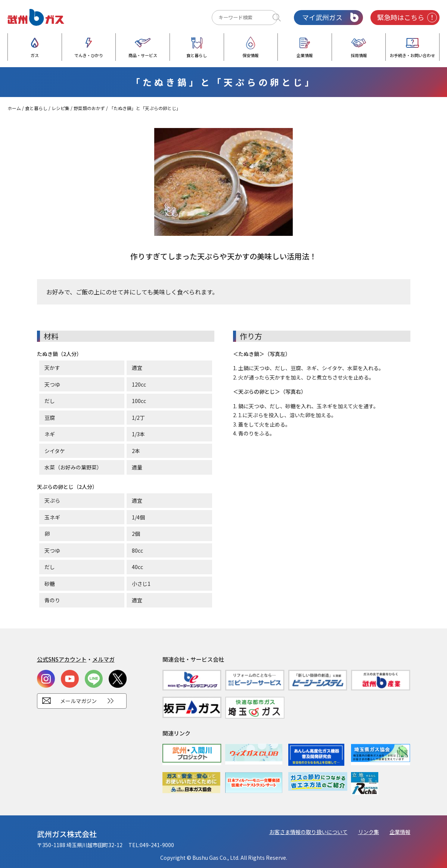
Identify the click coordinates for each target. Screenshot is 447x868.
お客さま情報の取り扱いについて (308, 832)
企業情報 (400, 832)
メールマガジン (78, 701)
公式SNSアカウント (62, 659)
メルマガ (103, 659)
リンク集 (369, 832)
